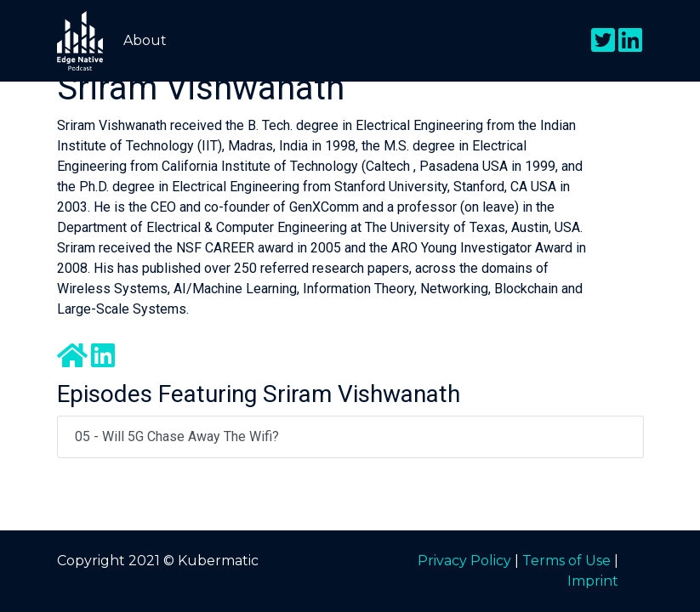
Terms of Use (566, 561)
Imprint (593, 581)
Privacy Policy (464, 561)
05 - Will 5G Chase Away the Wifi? (177, 436)
